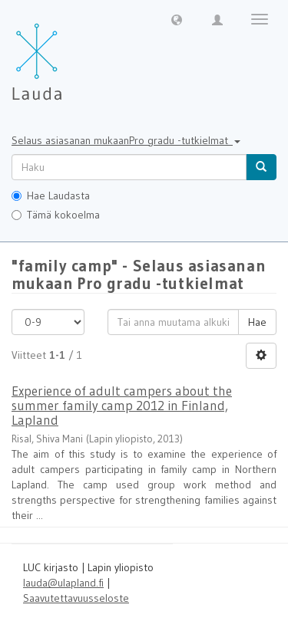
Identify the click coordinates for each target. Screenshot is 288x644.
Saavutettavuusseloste (76, 598)
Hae (257, 322)
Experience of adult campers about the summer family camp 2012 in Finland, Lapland (122, 405)
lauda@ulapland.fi (63, 583)
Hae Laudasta (51, 195)
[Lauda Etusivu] (69, 54)
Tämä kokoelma (56, 215)
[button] (177, 19)
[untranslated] (129, 167)
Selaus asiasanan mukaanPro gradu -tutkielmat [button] (126, 140)
